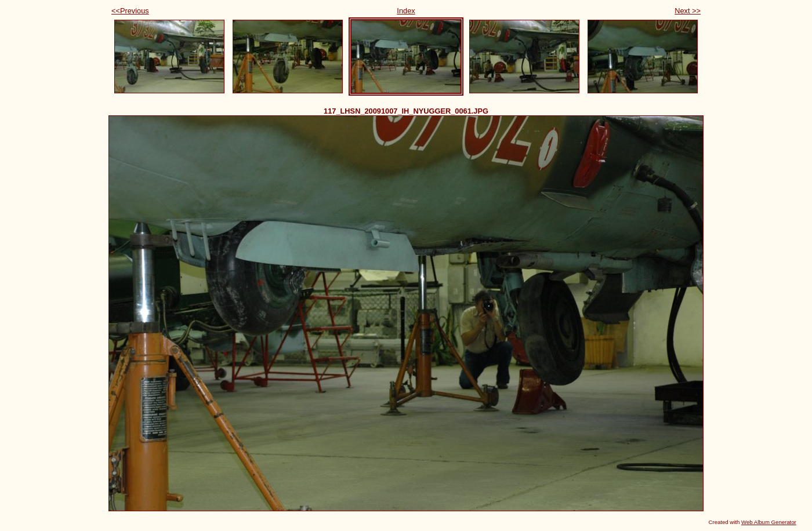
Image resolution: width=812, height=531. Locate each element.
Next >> (688, 11)
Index (406, 11)
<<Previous (130, 11)
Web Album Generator (769, 522)
